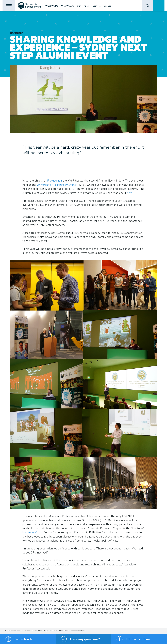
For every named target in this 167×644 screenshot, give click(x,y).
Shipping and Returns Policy (53, 631)
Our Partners (83, 6)
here (130, 193)
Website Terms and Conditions (75, 631)
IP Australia (54, 181)
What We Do (52, 6)
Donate (107, 6)
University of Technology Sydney (57, 185)
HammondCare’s (33, 532)
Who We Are (68, 6)
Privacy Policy (37, 631)
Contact (97, 6)
